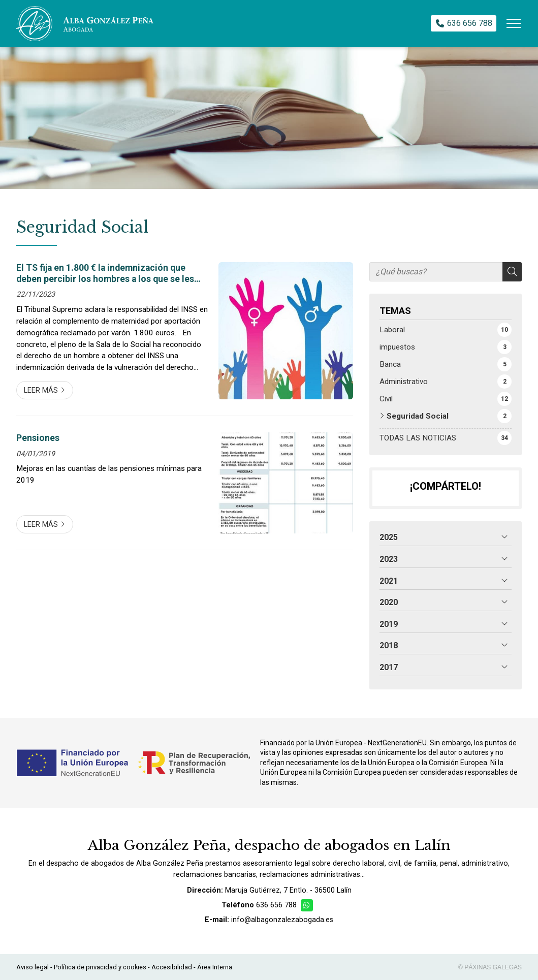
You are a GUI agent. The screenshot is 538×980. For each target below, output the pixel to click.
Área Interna (215, 967)
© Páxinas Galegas (490, 967)
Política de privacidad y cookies (100, 967)
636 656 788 (276, 905)
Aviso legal (33, 967)
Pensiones (38, 438)
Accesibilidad (172, 967)
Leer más (41, 390)
